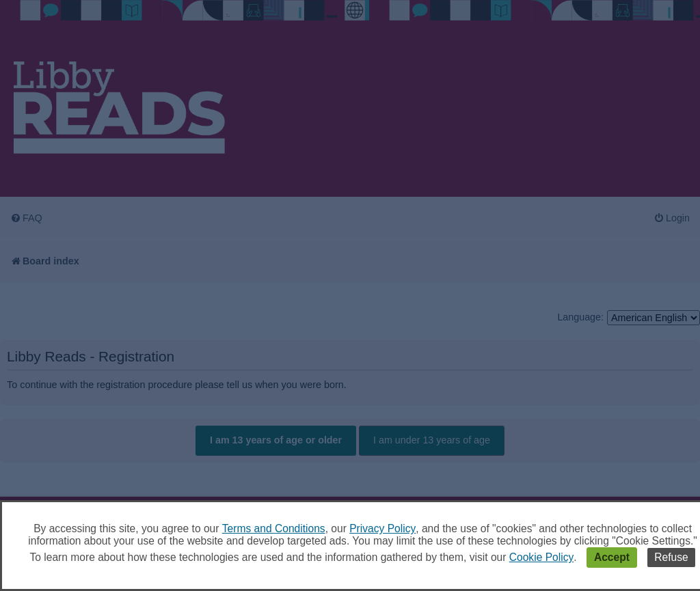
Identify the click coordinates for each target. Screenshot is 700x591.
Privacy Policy (382, 528)
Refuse (671, 557)
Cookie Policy (541, 557)
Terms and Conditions (274, 528)
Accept (612, 557)
